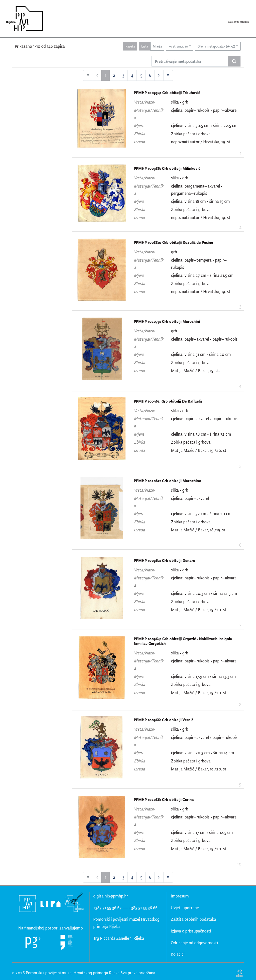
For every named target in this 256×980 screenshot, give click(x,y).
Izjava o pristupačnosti (191, 931)
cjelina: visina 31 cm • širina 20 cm (201, 354)
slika (175, 102)
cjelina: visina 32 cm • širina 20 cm (201, 514)
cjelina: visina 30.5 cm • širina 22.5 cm (204, 125)
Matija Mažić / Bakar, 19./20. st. (199, 450)
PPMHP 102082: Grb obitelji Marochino (167, 481)
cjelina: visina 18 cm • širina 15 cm (200, 201)
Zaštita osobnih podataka (193, 919)
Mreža (157, 46)
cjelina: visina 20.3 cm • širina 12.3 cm (204, 593)
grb (185, 102)
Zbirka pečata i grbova (191, 134)
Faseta (130, 46)
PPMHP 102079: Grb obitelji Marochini (167, 321)
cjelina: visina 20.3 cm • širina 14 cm (202, 753)
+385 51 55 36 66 (143, 908)
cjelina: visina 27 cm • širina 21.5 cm (202, 275)
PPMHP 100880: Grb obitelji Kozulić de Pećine (173, 242)
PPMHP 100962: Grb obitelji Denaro (164, 561)
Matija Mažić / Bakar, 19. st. (195, 370)
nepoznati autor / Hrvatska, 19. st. (201, 142)
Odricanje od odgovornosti (194, 943)
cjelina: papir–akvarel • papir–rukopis (204, 339)
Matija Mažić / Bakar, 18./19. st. (199, 530)
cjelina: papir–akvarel (190, 498)
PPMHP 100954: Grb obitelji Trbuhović (167, 93)
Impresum (180, 896)
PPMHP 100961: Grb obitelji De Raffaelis (168, 401)
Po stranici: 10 (178, 46)
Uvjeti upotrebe (185, 908)
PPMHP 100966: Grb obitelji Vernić (163, 720)
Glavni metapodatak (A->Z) (216, 46)
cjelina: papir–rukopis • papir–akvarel (204, 110)
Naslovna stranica (239, 22)
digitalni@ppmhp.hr (111, 896)
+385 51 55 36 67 (107, 908)
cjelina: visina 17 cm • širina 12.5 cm (202, 832)
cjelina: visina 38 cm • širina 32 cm (201, 434)
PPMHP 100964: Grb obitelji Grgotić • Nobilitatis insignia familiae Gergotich (183, 641)
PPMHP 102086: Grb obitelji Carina (164, 800)
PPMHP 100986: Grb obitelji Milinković (167, 168)
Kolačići (178, 954)
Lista (145, 46)
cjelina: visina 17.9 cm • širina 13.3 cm (203, 676)
